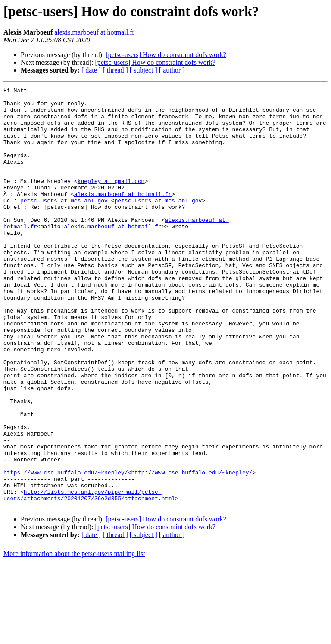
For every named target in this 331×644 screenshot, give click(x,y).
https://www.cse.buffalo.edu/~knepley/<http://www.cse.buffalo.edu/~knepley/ (128, 550)
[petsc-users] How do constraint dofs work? (166, 55)
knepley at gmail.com (111, 200)
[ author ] (172, 70)
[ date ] (91, 70)
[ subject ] (144, 70)
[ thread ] (115, 70)
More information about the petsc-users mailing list (74, 636)
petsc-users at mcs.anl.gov (64, 224)
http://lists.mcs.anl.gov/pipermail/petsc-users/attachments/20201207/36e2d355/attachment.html (89, 577)
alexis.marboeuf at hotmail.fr (94, 32)
